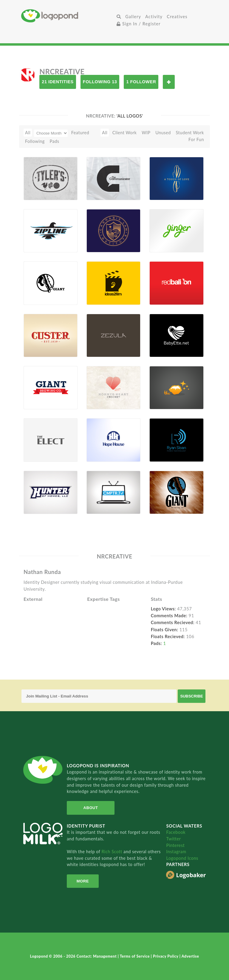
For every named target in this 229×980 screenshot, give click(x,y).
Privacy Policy (166, 956)
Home (68, 16)
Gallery (133, 17)
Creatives (177, 17)
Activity (154, 17)
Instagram (176, 852)
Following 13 (100, 82)
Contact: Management (97, 956)
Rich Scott (112, 852)
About (91, 808)
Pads (55, 141)
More (83, 881)
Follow (169, 82)
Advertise (190, 956)
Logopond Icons (182, 858)
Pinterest (175, 845)
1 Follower (141, 82)
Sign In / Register (139, 24)
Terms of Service (135, 956)
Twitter (173, 839)
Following (35, 141)
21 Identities (58, 82)
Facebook (176, 832)
